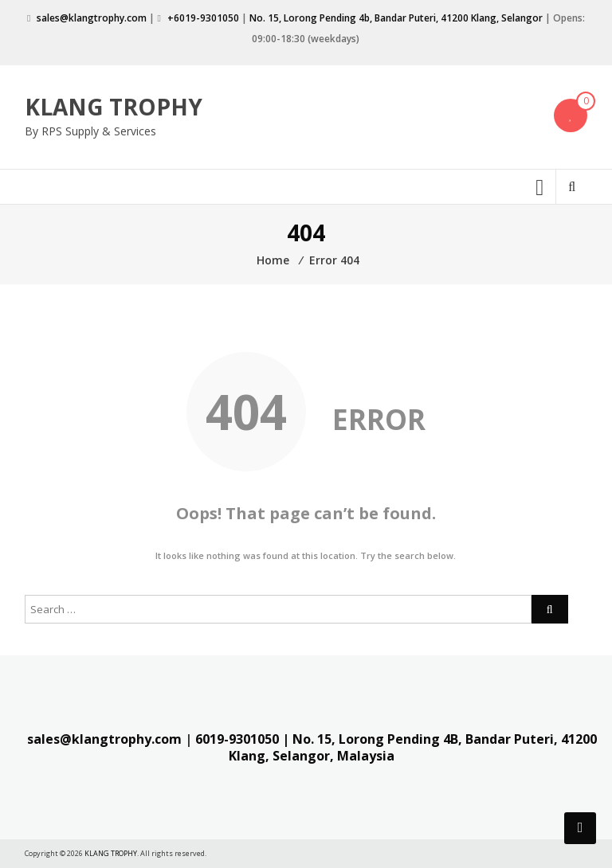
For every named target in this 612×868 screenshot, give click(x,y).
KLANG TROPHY (114, 107)
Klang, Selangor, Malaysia (312, 756)
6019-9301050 (237, 739)
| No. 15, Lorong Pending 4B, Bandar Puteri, (420, 739)
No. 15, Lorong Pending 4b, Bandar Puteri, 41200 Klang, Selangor (396, 18)
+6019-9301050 (203, 18)
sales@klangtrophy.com (92, 18)
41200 (579, 739)
